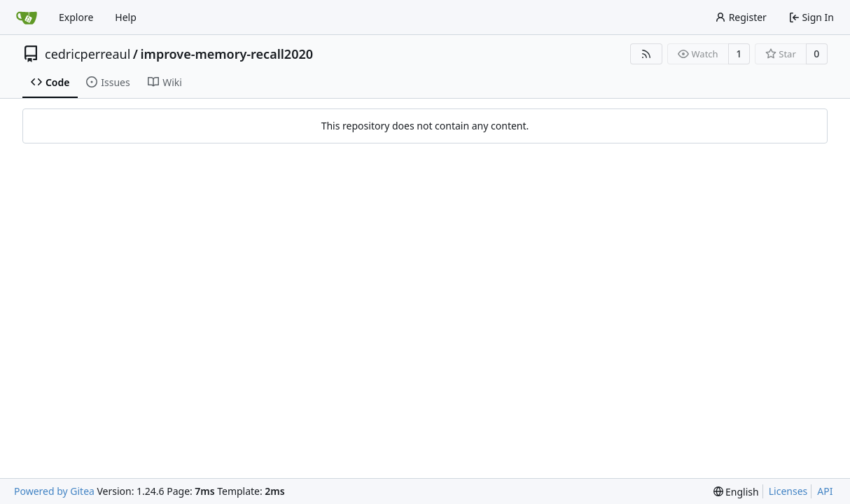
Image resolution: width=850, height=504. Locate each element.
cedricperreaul (88, 54)
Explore (76, 17)
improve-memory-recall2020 (227, 54)
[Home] (27, 17)
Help (126, 17)
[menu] (736, 492)
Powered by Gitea (54, 491)
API (825, 491)
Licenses (788, 491)
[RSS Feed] (646, 54)
